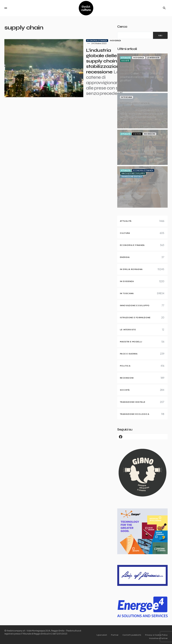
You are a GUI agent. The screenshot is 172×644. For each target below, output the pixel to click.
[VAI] (160, 35)
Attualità (126, 58)
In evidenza (92, 41)
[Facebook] (142, 437)
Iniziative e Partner (158, 638)
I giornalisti (98, 635)
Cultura (137, 134)
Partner (112, 635)
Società (125, 61)
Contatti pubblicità (130, 635)
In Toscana (126, 97)
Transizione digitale (132, 176)
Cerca (122, 27)
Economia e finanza (73, 41)
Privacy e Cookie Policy (156, 635)
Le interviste (153, 58)
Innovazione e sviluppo (133, 173)
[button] (6, 8)
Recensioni (150, 134)
